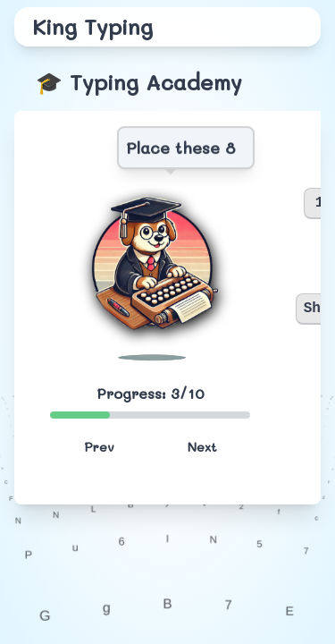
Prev (99, 447)
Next (202, 447)
